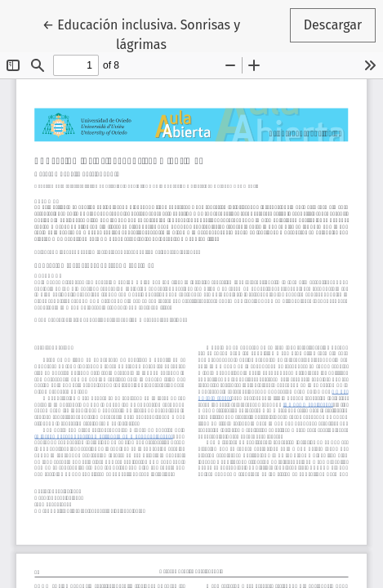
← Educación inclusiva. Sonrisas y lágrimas (145, 33)
